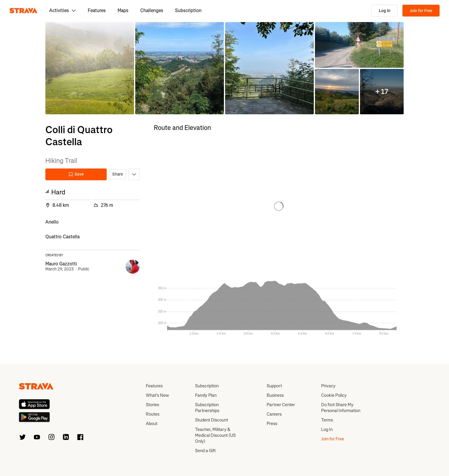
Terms (327, 420)
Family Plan (206, 395)
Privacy (328, 386)
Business (275, 395)
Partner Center (281, 405)
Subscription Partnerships (207, 408)
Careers (274, 414)
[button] (90, 68)
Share (118, 174)
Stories (152, 405)
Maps (123, 10)
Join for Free (421, 11)
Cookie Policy (334, 395)
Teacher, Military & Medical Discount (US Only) (215, 435)
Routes (153, 414)
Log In (385, 11)
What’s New (157, 395)
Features (97, 10)
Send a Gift (205, 451)
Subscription (188, 10)
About (152, 424)
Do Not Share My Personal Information (341, 408)
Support (274, 386)
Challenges (152, 10)
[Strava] (23, 11)
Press (272, 424)
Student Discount (212, 420)
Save (76, 174)
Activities (63, 10)
